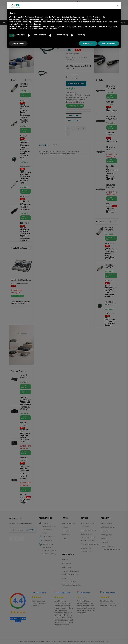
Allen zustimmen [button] (109, 43)
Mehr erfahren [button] (18, 43)
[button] (118, 6)
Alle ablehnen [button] (88, 43)
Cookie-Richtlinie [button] (85, 19)
